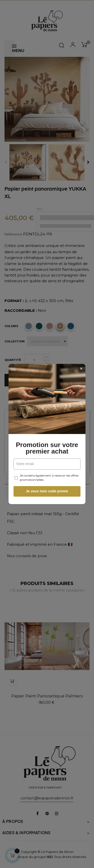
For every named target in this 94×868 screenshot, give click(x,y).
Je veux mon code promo (47, 491)
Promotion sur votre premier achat (47, 448)
